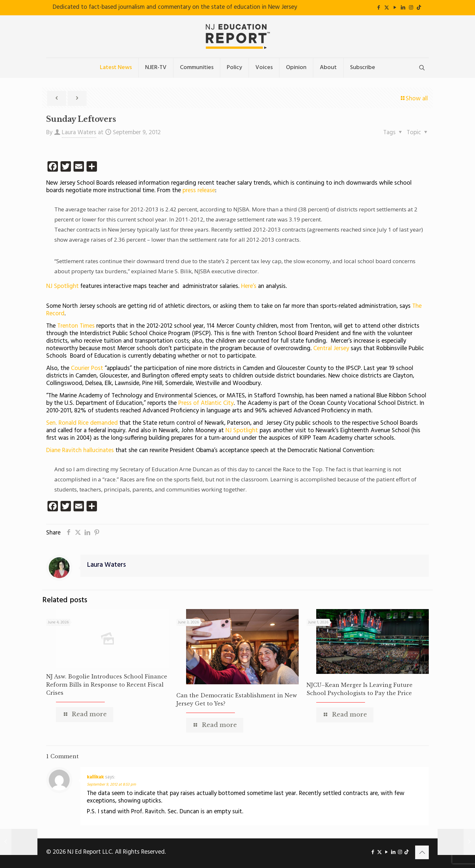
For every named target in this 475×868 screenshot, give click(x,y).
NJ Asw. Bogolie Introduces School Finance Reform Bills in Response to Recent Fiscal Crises (107, 685)
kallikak (95, 777)
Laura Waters (79, 133)
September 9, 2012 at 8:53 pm (111, 785)
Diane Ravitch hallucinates (81, 450)
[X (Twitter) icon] (387, 8)
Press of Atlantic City (206, 403)
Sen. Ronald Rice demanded (82, 423)
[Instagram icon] (411, 8)
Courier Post (88, 368)
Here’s (248, 286)
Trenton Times (75, 326)
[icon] (419, 8)
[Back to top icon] (422, 852)
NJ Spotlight (62, 286)
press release (199, 191)
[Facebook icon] (379, 8)
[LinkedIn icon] (403, 8)
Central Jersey (331, 349)
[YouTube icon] (395, 8)
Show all (414, 99)
